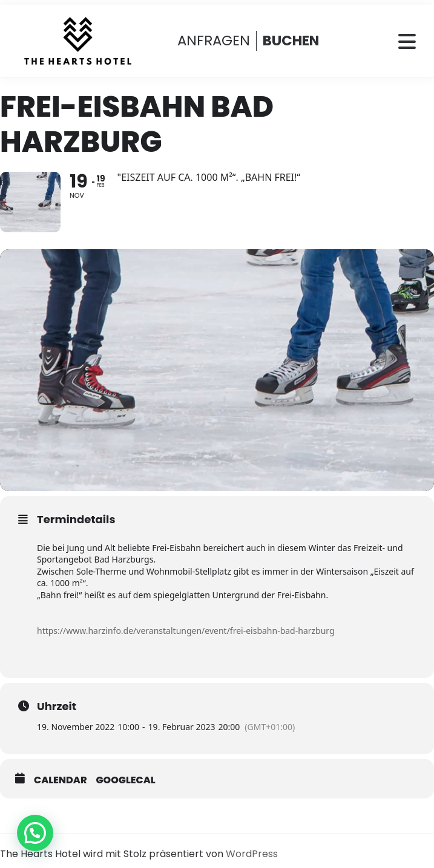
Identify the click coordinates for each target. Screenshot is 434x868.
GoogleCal (126, 780)
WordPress (252, 854)
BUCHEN (291, 41)
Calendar (61, 780)
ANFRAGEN (214, 41)
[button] (35, 833)
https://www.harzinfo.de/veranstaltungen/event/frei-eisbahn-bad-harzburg (186, 631)
